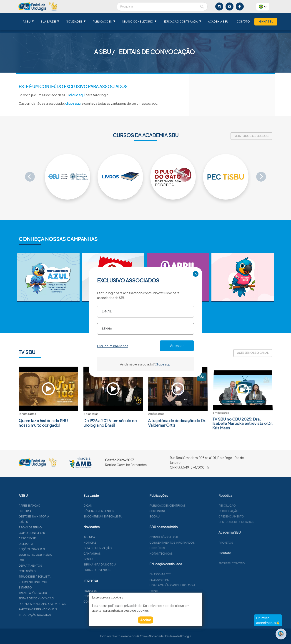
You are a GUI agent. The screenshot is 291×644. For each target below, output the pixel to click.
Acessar (177, 346)
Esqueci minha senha (113, 346)
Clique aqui (163, 364)
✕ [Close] (196, 274)
